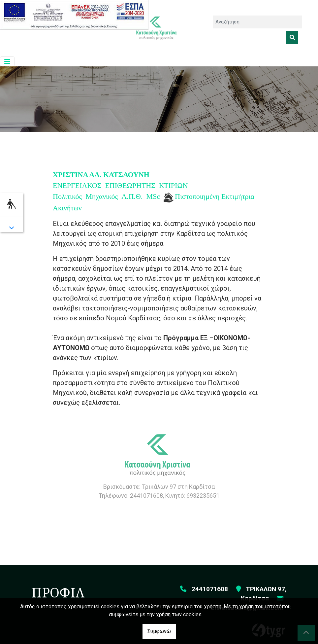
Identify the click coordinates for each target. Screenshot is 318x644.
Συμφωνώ (159, 631)
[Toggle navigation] (7, 62)
